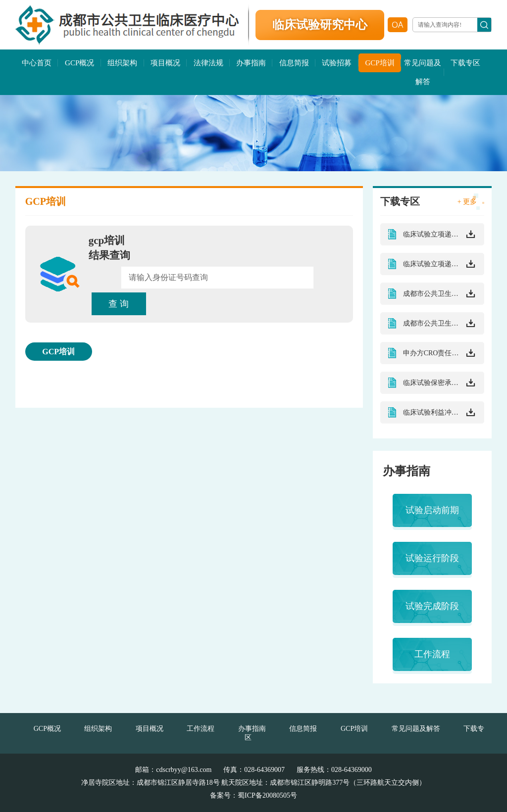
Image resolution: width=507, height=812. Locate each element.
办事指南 (251, 63)
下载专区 (465, 63)
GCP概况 (79, 63)
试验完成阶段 (432, 606)
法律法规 (208, 63)
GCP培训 (380, 63)
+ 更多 (467, 202)
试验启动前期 (432, 510)
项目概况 (165, 63)
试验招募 (337, 63)
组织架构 (122, 63)
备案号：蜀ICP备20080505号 (253, 795)
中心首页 (37, 63)
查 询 (119, 304)
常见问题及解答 (423, 72)
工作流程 (432, 654)
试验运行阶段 (432, 558)
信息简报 (294, 63)
